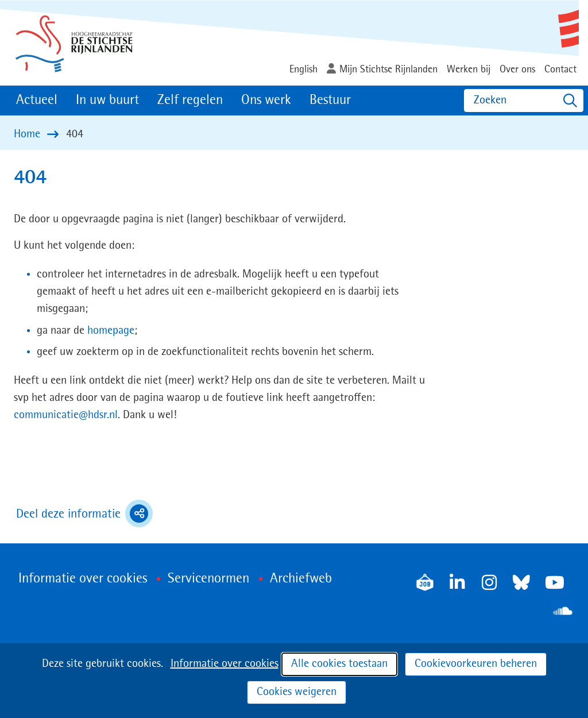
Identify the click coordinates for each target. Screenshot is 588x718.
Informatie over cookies (225, 664)
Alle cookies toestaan (339, 664)
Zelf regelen (190, 101)
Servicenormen (208, 579)
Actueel (37, 101)
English (303, 70)
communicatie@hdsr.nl (66, 415)
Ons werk (266, 101)
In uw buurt (107, 101)
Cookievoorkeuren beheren (476, 664)
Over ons (517, 70)
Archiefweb (301, 579)
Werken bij (469, 70)
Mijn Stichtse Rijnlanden (388, 70)
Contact (560, 70)
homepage (111, 331)
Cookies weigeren (297, 692)
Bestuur (330, 101)
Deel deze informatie (84, 514)
